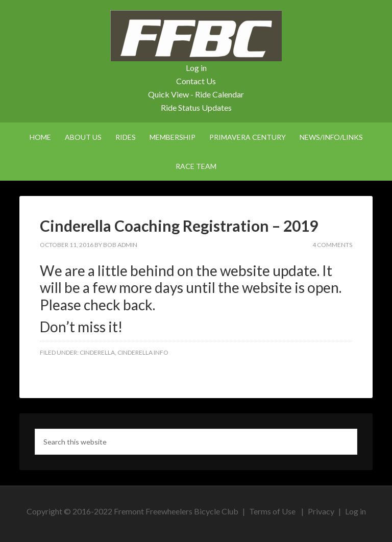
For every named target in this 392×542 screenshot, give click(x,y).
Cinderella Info (143, 352)
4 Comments (332, 245)
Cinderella (97, 352)
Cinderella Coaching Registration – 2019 (179, 226)
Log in (196, 68)
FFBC (196, 36)
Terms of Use (272, 511)
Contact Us (196, 81)
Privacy (321, 511)
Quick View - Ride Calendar (196, 94)
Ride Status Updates (196, 107)
